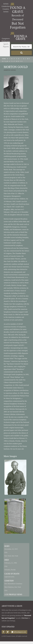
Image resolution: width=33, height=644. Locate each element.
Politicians (6, 41)
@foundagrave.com (20, 632)
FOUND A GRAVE (18, 10)
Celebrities (6, 6)
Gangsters (6, 38)
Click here (25, 618)
